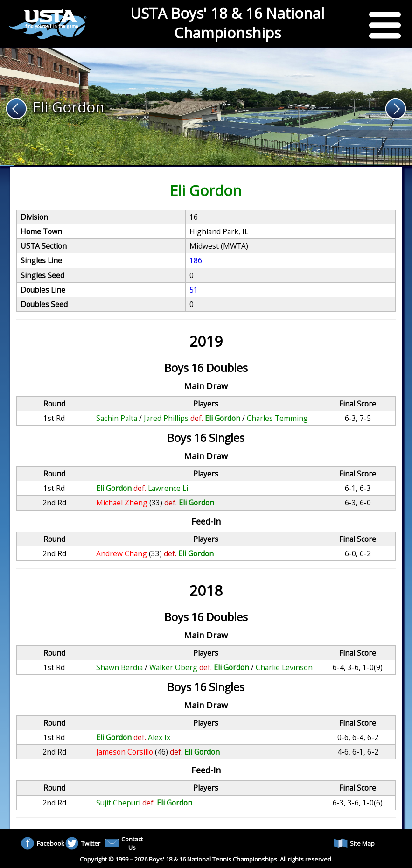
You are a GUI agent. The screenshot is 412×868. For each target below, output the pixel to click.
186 (196, 260)
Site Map (354, 843)
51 (194, 290)
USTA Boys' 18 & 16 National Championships (227, 23)
